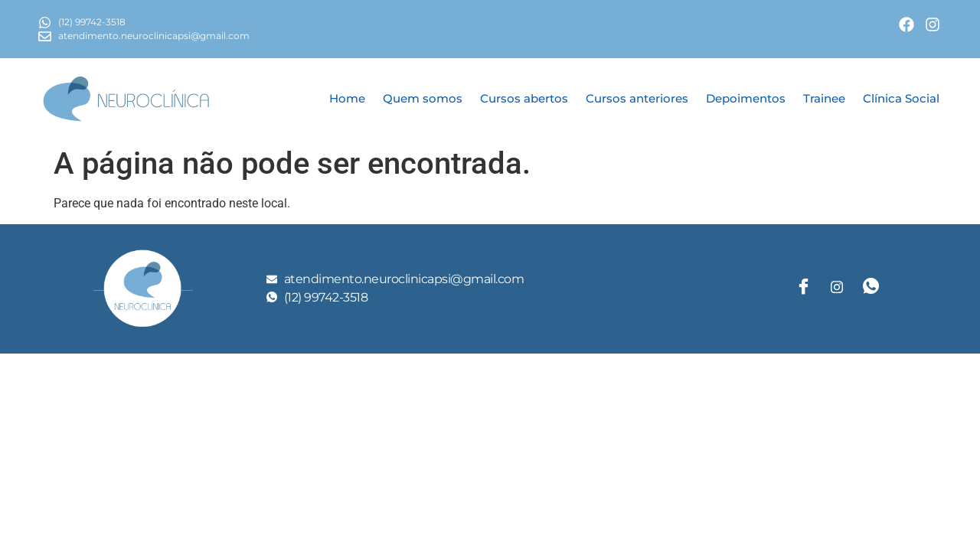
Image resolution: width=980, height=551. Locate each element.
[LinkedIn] (871, 289)
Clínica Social (901, 98)
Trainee (824, 98)
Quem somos (423, 98)
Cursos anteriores (637, 98)
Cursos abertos (524, 98)
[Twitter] (837, 289)
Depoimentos (746, 98)
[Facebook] (803, 289)
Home (347, 98)
